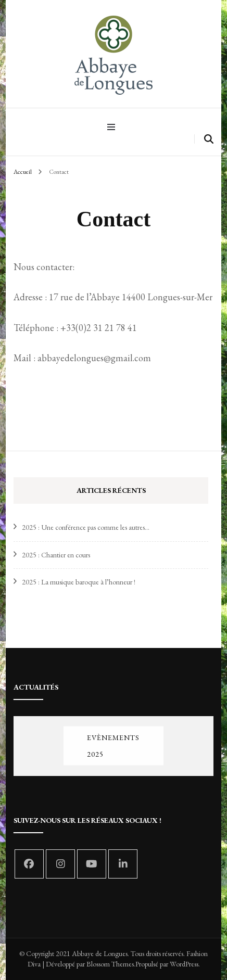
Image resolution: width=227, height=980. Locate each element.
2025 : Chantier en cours (56, 555)
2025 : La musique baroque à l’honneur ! (79, 582)
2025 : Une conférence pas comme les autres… (86, 527)
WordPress (184, 964)
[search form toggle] (209, 139)
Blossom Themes (110, 964)
